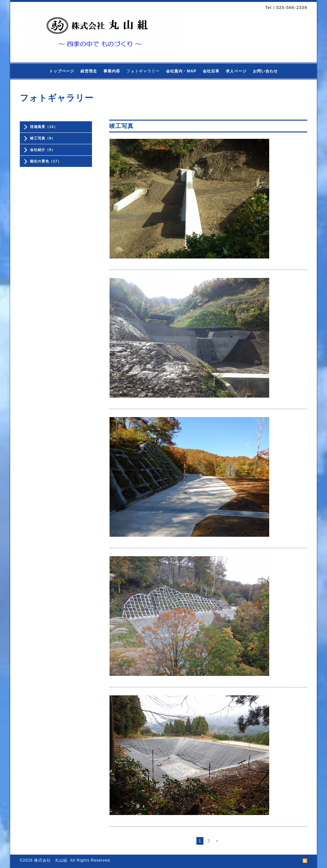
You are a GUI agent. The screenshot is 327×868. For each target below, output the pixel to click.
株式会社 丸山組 (51, 860)
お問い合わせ (265, 71)
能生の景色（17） (46, 161)
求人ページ (236, 71)
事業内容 (112, 71)
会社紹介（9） (43, 150)
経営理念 (89, 71)
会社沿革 (211, 71)
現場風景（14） (44, 127)
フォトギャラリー (143, 71)
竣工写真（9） (43, 138)
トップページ (62, 71)
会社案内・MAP (181, 71)
